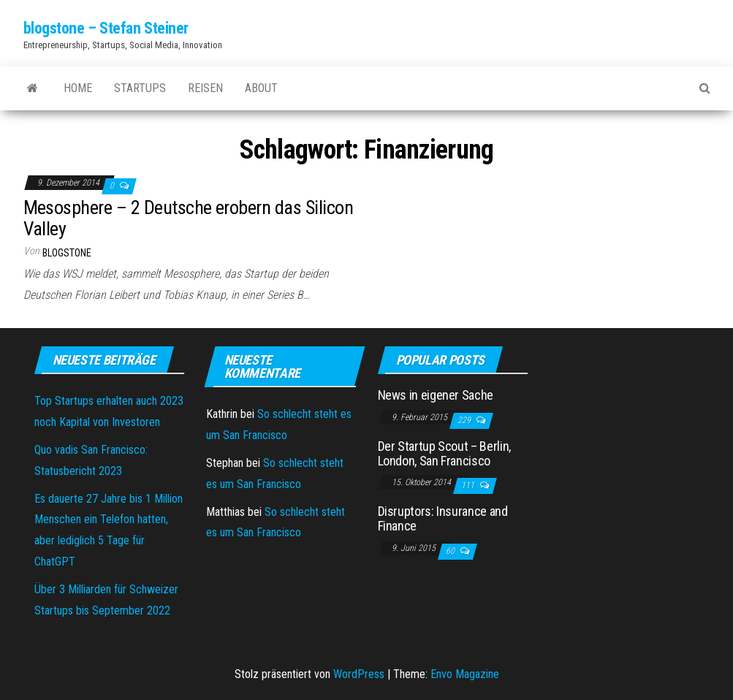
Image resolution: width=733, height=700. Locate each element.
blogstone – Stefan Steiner (106, 28)
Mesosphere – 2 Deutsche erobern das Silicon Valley (189, 218)
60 (451, 551)
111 (469, 485)
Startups (140, 88)
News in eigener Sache (436, 395)
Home (78, 88)
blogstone (67, 253)
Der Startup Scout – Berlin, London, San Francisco (444, 453)
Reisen (205, 88)
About (261, 88)
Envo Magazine (465, 674)
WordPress (359, 674)
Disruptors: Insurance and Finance (443, 518)
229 (465, 420)
